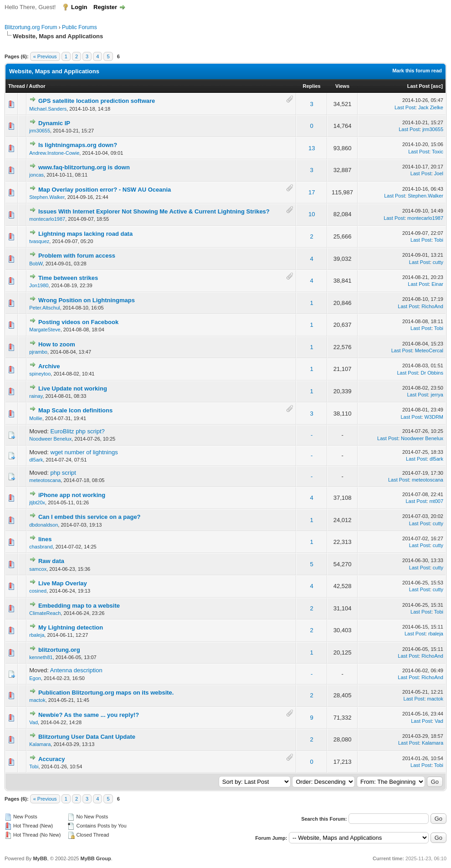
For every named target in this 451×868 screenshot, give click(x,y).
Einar (437, 284)
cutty (438, 262)
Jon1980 (39, 285)
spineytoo (40, 374)
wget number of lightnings (84, 452)
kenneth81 (41, 657)
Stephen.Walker (47, 197)
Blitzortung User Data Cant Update (87, 737)
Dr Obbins (432, 373)
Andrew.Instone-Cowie (54, 153)
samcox (38, 569)
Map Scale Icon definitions (75, 410)
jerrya (437, 395)
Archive (49, 366)
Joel (439, 173)
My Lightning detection (71, 627)
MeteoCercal (429, 350)
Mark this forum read (417, 71)
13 (312, 148)
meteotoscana (45, 480)
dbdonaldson (44, 525)
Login (79, 7)
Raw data (51, 561)
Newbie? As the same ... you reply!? (89, 715)
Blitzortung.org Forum (31, 27)
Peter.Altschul (44, 308)
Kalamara (40, 744)
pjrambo (38, 352)
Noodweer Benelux (50, 439)
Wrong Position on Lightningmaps (87, 300)
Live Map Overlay (63, 583)
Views (342, 86)
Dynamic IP (54, 123)
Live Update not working (73, 388)
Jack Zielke (431, 107)
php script (63, 473)
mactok (37, 700)
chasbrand (41, 547)
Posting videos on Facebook (78, 322)
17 (312, 192)
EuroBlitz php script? (78, 431)
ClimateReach (45, 613)
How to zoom (57, 344)
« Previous (45, 56)
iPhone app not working (72, 495)
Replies (312, 86)
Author (37, 86)
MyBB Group (95, 858)
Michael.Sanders (48, 109)
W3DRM (434, 417)
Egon (35, 678)
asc (437, 86)
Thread (17, 86)
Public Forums (79, 27)
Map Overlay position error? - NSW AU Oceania (105, 190)
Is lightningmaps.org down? (78, 145)
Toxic (438, 152)
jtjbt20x (37, 503)
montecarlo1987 (47, 219)
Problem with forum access (77, 256)
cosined (38, 591)
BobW (36, 264)
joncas (36, 175)
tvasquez (39, 241)
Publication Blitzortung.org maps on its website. (106, 693)
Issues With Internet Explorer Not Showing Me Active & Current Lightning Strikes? (154, 211)
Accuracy (52, 759)
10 (312, 214)
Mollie (36, 418)
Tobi (439, 240)
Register (105, 7)
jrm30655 (40, 131)
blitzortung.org (59, 650)
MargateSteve (45, 330)
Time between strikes (68, 278)
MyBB (40, 858)
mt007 (436, 501)
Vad (33, 722)
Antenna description (76, 670)
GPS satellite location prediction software (97, 101)
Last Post (419, 86)
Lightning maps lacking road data (85, 234)
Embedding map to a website (79, 606)
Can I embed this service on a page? (90, 517)
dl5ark (36, 460)
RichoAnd (432, 306)
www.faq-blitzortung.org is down (84, 167)
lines (45, 539)
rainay (36, 396)
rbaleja (37, 635)
